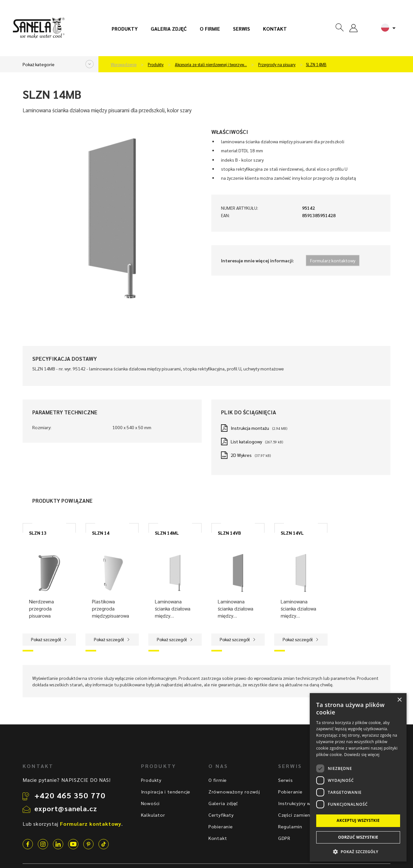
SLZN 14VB (229, 533)
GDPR (284, 838)
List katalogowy (246, 441)
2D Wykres (241, 455)
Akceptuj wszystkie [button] (358, 820)
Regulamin (290, 826)
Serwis (242, 29)
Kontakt (275, 29)
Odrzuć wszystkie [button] (358, 837)
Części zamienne (297, 815)
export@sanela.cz (66, 808)
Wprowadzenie (124, 65)
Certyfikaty (221, 815)
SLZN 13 (38, 533)
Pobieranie (221, 826)
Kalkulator (153, 815)
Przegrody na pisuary (277, 65)
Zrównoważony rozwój (234, 792)
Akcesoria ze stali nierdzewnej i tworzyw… (211, 65)
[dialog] (358, 777)
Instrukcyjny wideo (299, 803)
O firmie (210, 29)
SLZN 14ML (167, 533)
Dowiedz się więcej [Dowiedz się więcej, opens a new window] (362, 755)
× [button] (399, 700)
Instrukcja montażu (250, 428)
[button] (358, 851)
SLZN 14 (101, 533)
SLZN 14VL (292, 533)
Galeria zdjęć (169, 29)
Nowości (151, 803)
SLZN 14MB (316, 65)
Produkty (125, 29)
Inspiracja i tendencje (166, 792)
